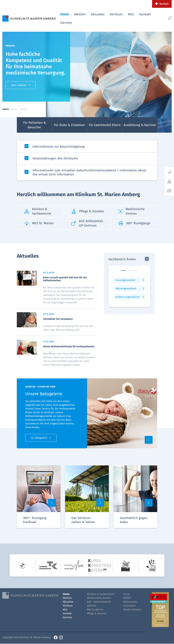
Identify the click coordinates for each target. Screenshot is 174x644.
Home (65, 14)
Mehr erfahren (19, 85)
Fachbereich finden (122, 259)
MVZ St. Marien (95, 610)
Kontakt (145, 14)
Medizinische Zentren (99, 598)
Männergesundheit (126, 289)
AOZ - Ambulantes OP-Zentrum (99, 604)
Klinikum (116, 14)
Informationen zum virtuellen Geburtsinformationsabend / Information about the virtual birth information (89, 172)
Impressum (129, 606)
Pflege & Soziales (97, 614)
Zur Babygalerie (39, 438)
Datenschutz (130, 602)
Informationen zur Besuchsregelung (59, 147)
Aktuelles (98, 14)
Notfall (164, 4)
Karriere (66, 23)
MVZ (131, 14)
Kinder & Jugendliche (127, 297)
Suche (127, 594)
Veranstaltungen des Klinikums (55, 159)
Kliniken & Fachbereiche (101, 594)
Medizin (80, 14)
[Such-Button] (167, 18)
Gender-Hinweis (132, 610)
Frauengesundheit (125, 280)
